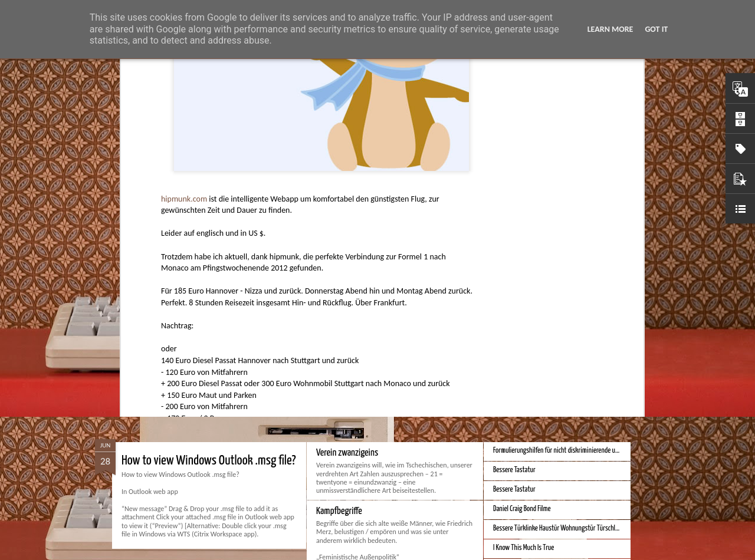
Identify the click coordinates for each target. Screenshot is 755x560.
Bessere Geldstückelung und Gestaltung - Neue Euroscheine (568, 391)
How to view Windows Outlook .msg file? (209, 461)
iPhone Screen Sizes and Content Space (541, 352)
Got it (656, 29)
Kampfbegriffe (339, 511)
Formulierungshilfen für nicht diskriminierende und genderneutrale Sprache (588, 451)
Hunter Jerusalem (371, 230)
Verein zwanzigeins (347, 453)
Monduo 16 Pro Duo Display (360, 315)
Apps (330, 246)
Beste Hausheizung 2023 (525, 332)
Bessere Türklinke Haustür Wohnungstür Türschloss (559, 528)
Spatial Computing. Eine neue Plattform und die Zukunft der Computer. (272, 323)
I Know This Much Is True (523, 548)
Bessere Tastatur (514, 470)
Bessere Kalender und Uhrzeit (530, 371)
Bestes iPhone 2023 (518, 313)
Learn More (610, 29)
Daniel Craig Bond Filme (522, 509)
